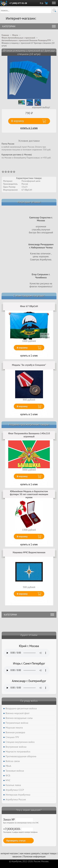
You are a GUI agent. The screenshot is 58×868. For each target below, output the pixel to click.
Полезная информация (34, 856)
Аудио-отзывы (29, 635)
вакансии (17, 856)
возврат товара (49, 853)
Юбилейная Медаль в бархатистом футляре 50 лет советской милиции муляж (29, 494)
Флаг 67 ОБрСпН (29, 306)
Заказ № (18, 819)
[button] (55, 10)
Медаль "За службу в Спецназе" (29, 365)
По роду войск (29, 701)
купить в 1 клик (29, 128)
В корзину (22, 348)
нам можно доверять (30, 853)
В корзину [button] (18, 121)
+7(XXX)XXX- (18, 829)
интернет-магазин (9, 853)
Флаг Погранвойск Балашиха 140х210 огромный (29, 435)
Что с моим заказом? (29, 810)
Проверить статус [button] (16, 841)
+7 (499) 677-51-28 (18, 3)
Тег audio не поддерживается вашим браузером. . (26, 653)
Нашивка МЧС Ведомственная (29, 552)
